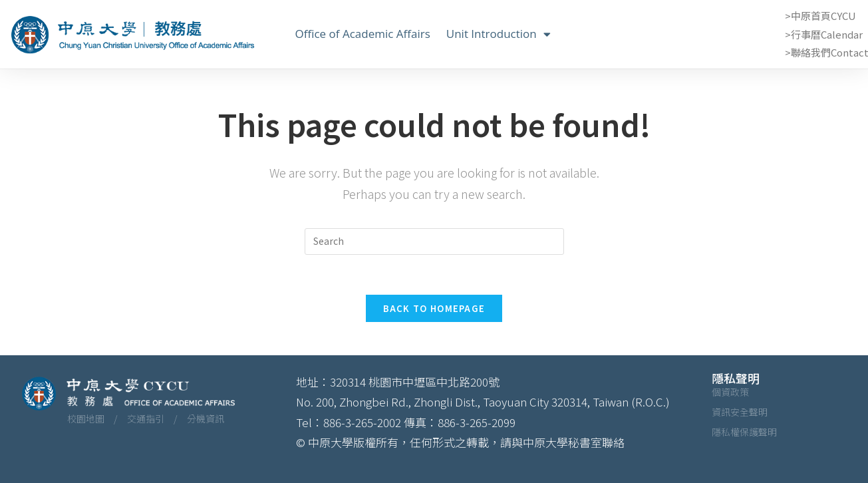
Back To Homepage (434, 308)
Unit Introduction (499, 34)
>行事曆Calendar (824, 34)
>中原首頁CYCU (820, 16)
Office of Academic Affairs (363, 34)
